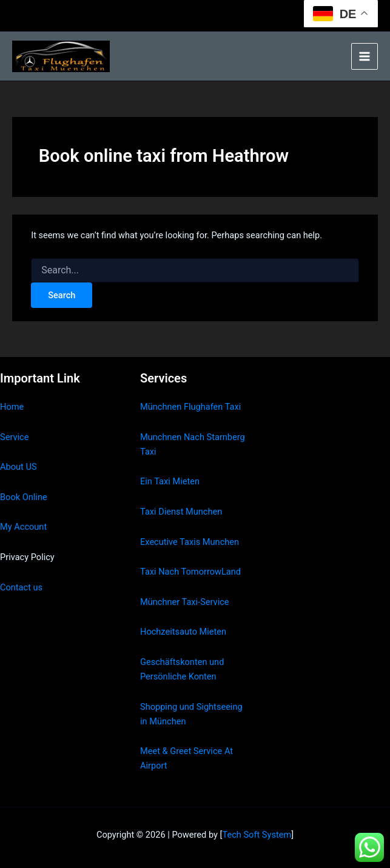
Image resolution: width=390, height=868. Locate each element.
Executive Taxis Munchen (190, 542)
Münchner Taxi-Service (185, 602)
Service (14, 437)
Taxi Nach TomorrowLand (190, 572)
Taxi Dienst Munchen (181, 512)
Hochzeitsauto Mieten (183, 632)
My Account (23, 527)
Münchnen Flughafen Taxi (190, 407)
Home (12, 407)
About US (18, 467)
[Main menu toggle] (365, 56)
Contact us (21, 587)
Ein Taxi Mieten (170, 481)
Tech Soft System (257, 835)
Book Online (24, 497)
